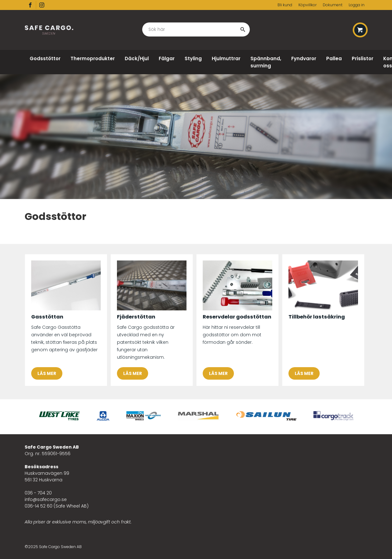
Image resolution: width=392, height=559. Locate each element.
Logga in (357, 5)
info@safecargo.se (46, 499)
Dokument (333, 5)
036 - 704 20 (38, 493)
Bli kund (285, 5)
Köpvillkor (307, 5)
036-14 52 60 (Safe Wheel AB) (57, 506)
